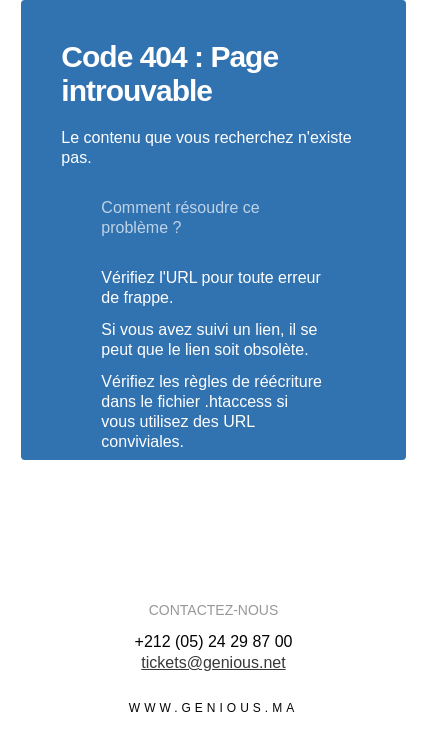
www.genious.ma (213, 708)
